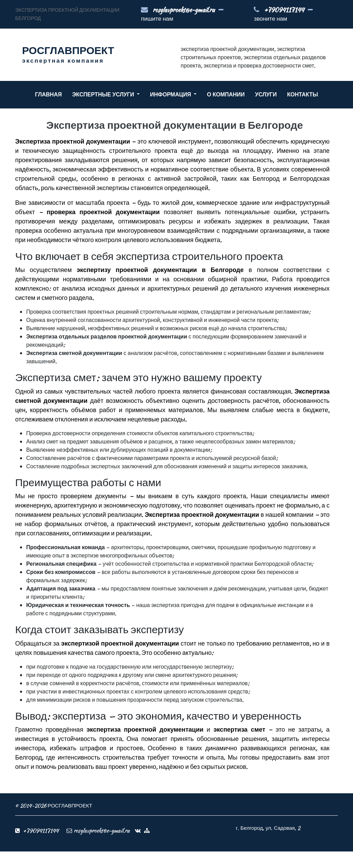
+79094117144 (284, 10)
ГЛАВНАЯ (49, 95)
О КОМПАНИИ (226, 95)
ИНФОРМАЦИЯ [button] (171, 95)
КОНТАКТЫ (303, 95)
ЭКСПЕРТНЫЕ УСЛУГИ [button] (104, 95)
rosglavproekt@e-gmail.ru (184, 10)
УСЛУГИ (266, 95)
